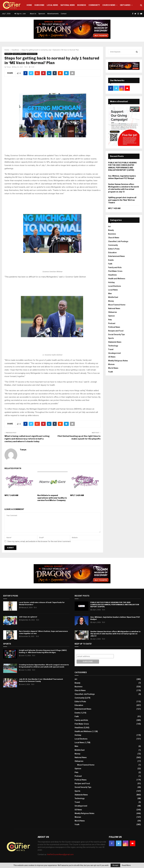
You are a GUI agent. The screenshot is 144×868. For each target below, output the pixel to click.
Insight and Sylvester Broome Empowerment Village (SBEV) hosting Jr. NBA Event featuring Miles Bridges (43, 651)
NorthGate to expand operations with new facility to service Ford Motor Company (52, 498)
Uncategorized (114, 353)
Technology (113, 346)
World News (113, 368)
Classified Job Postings (118, 241)
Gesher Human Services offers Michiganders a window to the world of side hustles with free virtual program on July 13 (115, 634)
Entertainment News (116, 256)
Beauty (111, 230)
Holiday (111, 282)
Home (29, 5)
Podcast (112, 323)
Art (109, 226)
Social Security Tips (116, 334)
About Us (33, 14)
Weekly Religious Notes (118, 361)
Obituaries (125, 5)
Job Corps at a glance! (28, 617)
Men (110, 294)
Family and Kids (115, 267)
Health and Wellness (19, 54)
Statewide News (32, 54)
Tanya (9, 67)
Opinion (111, 316)
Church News (109, 5)
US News (112, 357)
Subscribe (39, 5)
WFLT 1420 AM (11, 495)
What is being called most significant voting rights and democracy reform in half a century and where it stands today (27, 439)
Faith (110, 264)
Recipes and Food (116, 331)
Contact (64, 14)
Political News (114, 327)
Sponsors (42, 14)
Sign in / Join (20, 14)
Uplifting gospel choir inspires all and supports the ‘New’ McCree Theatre (122, 200)
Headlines (8, 54)
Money (111, 301)
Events (111, 260)
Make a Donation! (119, 101)
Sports (111, 338)
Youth (111, 372)
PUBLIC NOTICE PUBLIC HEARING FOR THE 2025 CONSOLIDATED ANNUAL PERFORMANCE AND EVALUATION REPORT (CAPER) (115, 605)
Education (112, 253)
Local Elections (115, 286)
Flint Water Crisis (115, 271)
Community (94, 5)
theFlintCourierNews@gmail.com (60, 854)
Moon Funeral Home (117, 305)
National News (68, 5)
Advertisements (53, 14)
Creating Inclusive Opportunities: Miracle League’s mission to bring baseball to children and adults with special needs (44, 666)
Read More (126, 865)
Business (82, 5)
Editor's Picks (114, 249)
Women (111, 364)
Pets (110, 320)
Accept (115, 865)
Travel (111, 349)
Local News (52, 5)
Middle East (113, 297)
